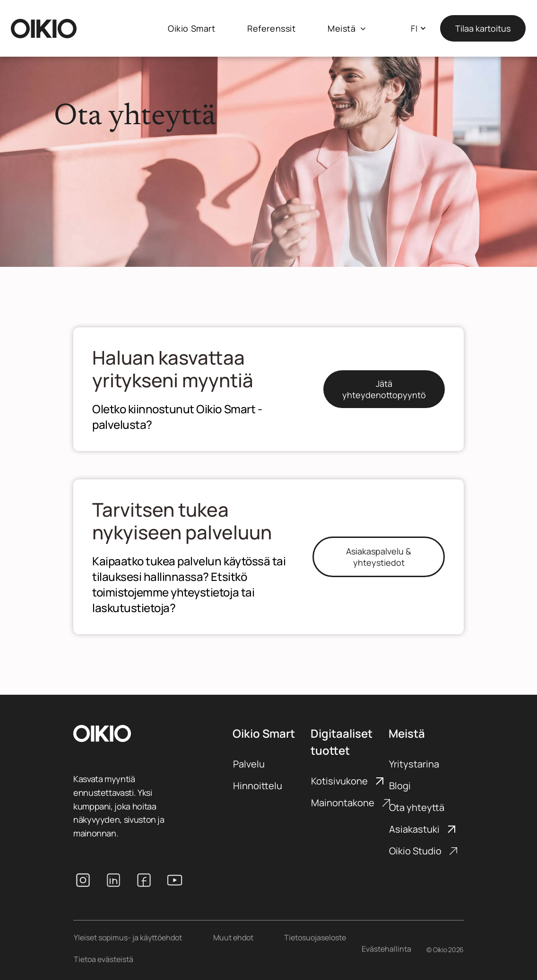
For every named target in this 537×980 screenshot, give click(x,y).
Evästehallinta (386, 949)
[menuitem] (191, 29)
